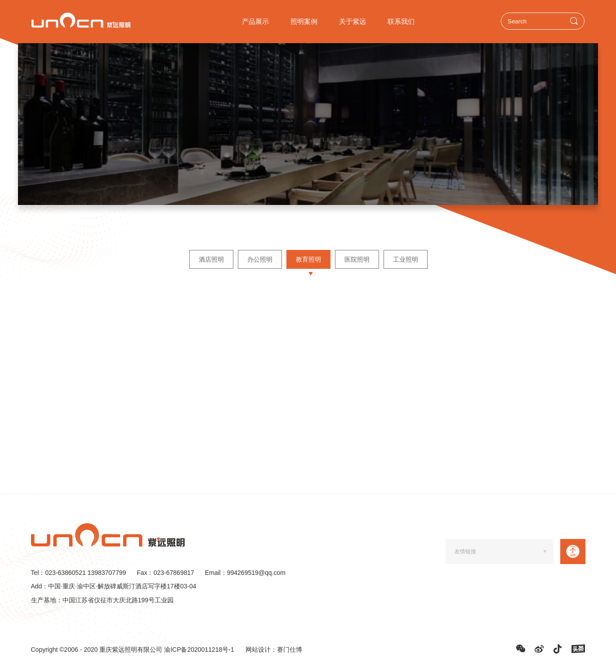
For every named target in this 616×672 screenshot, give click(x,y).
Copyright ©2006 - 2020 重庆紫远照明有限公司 (98, 650)
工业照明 (405, 259)
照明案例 (304, 21)
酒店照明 (211, 259)
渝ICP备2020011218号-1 (199, 650)
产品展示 (255, 21)
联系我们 (401, 21)
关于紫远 (353, 21)
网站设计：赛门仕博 (274, 650)
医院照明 (357, 259)
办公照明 (259, 259)
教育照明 (308, 259)
